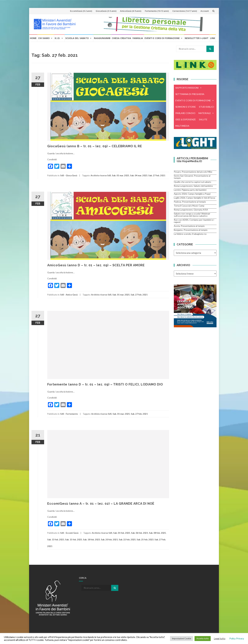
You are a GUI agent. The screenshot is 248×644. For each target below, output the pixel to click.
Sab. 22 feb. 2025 (127, 540)
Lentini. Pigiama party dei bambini (190, 190)
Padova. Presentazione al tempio (190, 202)
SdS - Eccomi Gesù (69, 533)
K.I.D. (57, 38)
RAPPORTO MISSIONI (189, 88)
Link (213, 38)
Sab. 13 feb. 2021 (56, 540)
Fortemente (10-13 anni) (157, 11)
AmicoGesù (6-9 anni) (131, 11)
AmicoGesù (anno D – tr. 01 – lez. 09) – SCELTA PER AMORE (96, 265)
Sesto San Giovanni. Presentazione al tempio (192, 177)
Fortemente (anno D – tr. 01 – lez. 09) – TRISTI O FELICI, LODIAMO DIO (105, 384)
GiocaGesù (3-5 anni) (106, 11)
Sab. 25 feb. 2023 (145, 540)
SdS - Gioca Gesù (69, 175)
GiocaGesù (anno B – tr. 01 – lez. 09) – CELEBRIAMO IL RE (95, 146)
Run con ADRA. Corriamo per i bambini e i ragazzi (194, 221)
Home (33, 38)
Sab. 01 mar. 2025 (121, 175)
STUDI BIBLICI (207, 107)
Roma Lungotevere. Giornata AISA (191, 210)
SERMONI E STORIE (186, 107)
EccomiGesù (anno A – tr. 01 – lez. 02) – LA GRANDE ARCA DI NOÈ (101, 504)
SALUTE (203, 119)
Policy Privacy (237, 639)
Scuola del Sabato (77, 38)
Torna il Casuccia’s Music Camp (189, 206)
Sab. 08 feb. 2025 (157, 533)
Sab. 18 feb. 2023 (91, 540)
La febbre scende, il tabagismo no (190, 234)
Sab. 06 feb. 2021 (140, 533)
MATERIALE (206, 113)
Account (205, 11)
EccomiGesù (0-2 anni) (81, 11)
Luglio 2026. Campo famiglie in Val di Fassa (194, 198)
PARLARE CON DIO (185, 113)
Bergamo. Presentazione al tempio (191, 230)
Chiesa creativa (121, 38)
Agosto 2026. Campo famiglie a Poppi (192, 194)
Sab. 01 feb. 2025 (122, 533)
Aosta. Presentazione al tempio (189, 226)
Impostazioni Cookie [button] (181, 638)
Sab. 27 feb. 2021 (157, 175)
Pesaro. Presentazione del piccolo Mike (193, 172)
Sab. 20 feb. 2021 (109, 540)
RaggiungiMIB (102, 38)
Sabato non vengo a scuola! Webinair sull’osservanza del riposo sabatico (192, 215)
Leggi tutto (220, 639)
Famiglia (138, 38)
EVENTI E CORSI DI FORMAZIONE (195, 100)
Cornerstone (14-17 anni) (185, 11)
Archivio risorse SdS (101, 175)
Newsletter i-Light (197, 38)
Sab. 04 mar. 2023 (139, 175)
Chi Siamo (44, 38)
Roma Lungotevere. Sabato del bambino (193, 186)
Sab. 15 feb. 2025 (74, 540)
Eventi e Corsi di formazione (162, 38)
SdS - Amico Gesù (69, 295)
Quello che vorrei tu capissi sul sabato (192, 182)
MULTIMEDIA (182, 126)
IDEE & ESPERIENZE (186, 119)
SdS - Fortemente (69, 414)
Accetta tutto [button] (203, 638)
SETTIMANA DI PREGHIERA (190, 94)
